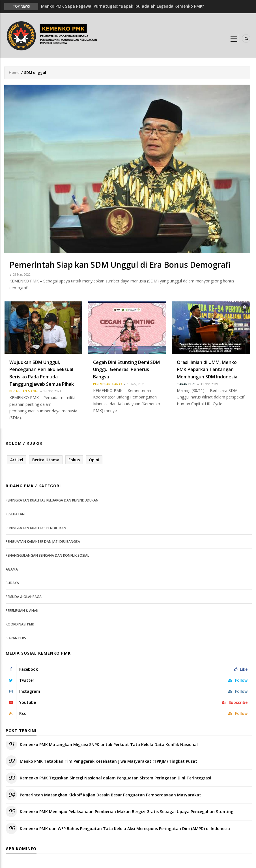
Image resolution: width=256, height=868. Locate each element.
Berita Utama (46, 460)
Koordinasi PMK (20, 624)
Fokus (74, 460)
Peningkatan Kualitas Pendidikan (36, 528)
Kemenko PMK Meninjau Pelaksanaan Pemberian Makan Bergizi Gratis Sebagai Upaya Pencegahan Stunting (127, 812)
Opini (94, 460)
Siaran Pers (186, 384)
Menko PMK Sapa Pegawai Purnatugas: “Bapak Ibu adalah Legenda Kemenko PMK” (123, 6)
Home (14, 72)
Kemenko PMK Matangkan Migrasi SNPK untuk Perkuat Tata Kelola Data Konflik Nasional (109, 744)
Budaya (12, 583)
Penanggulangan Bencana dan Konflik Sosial (47, 555)
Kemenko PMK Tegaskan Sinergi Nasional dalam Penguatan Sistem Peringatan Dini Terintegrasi (115, 778)
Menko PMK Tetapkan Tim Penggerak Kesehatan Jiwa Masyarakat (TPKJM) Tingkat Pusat (108, 761)
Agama (12, 569)
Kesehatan (15, 514)
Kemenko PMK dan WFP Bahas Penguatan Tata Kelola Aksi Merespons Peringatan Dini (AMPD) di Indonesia (125, 829)
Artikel (17, 460)
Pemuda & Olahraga (24, 597)
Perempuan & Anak (24, 391)
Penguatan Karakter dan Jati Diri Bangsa (43, 542)
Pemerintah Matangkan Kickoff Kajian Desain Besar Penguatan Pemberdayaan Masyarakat (110, 795)
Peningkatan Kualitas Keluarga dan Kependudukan (52, 500)
